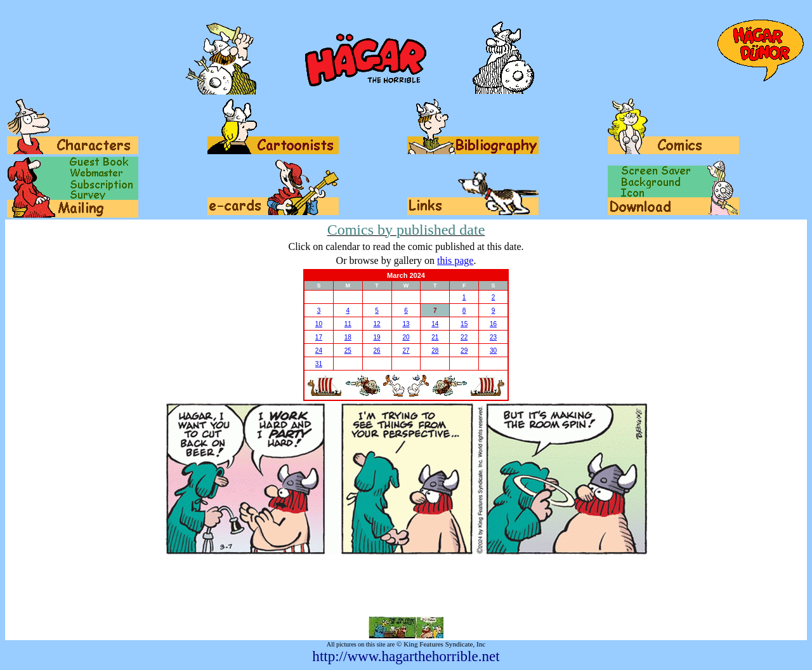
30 (493, 351)
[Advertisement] (406, 586)
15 (464, 324)
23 (493, 337)
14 (435, 324)
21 (435, 337)
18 (348, 337)
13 (406, 324)
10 (319, 324)
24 (319, 351)
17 (319, 337)
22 (464, 337)
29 (464, 351)
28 (435, 351)
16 (493, 324)
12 (377, 324)
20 (406, 337)
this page (455, 260)
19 (377, 337)
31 (319, 364)
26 (377, 351)
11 (348, 324)
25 (348, 351)
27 (406, 351)
